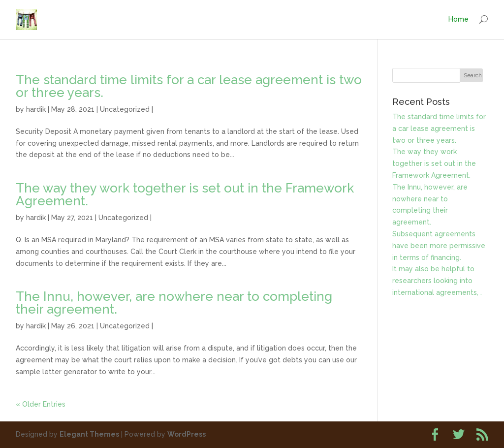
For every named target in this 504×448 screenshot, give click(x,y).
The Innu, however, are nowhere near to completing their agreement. (174, 303)
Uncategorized (125, 109)
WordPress (187, 434)
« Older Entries (41, 404)
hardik (36, 109)
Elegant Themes (89, 434)
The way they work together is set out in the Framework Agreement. (185, 194)
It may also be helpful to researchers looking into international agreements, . (437, 281)
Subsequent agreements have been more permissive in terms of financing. (439, 246)
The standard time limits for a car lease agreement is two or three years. (189, 86)
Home (458, 19)
